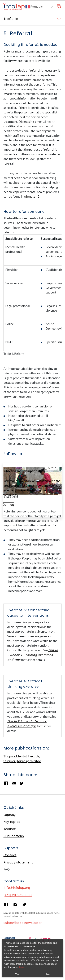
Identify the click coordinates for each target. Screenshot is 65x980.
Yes (17, 974)
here (22, 967)
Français (34, 7)
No (48, 974)
